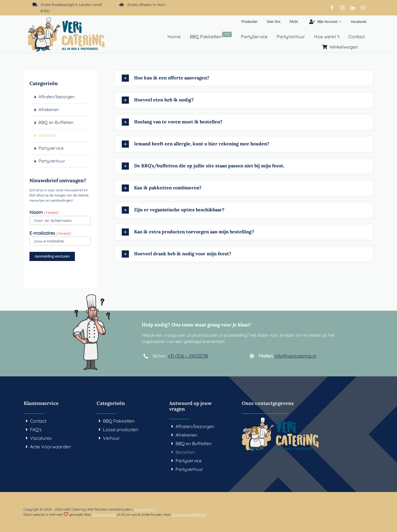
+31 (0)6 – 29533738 (188, 356)
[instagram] (342, 8)
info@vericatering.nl (295, 356)
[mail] (363, 8)
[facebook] (332, 8)
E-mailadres (50, 233)
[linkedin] (353, 8)
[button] (244, 78)
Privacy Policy (145, 509)
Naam (44, 212)
